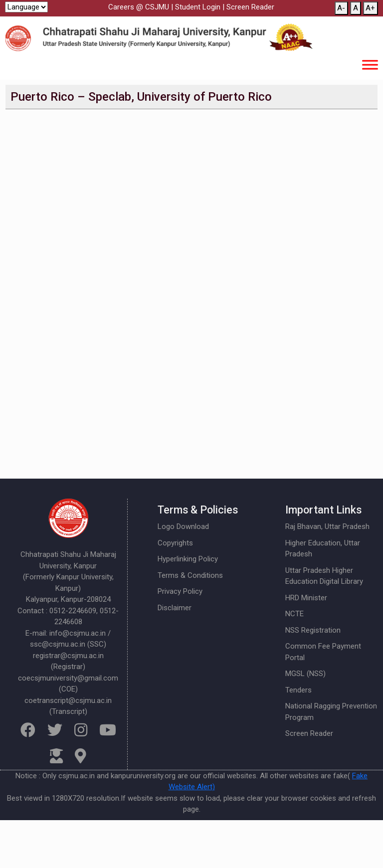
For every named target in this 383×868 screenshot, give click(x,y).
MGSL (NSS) (305, 674)
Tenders (298, 690)
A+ (370, 8)
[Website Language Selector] (26, 7)
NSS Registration (313, 630)
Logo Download (183, 526)
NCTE (294, 614)
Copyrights (175, 543)
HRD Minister (306, 598)
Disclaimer (175, 608)
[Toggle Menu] (370, 65)
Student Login (198, 7)
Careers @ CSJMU (139, 7)
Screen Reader (250, 7)
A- (341, 8)
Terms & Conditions (190, 575)
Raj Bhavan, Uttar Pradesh (327, 526)
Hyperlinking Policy (188, 559)
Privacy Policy (180, 591)
